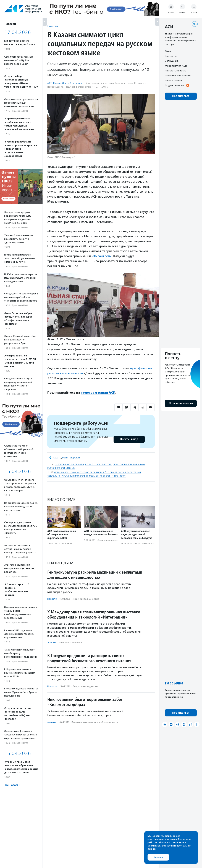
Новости (53, 26)
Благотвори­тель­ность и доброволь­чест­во (109, 83)
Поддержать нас (175, 85)
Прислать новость (175, 71)
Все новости (12, 785)
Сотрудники (172, 61)
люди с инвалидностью (98, 464)
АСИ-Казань (54, 83)
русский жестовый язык (61, 468)
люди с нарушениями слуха (129, 464)
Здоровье (77, 643)
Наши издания (173, 80)
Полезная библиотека (178, 76)
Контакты (171, 56)
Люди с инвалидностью (78, 87)
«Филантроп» (102, 256)
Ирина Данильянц (72, 83)
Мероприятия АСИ (176, 66)
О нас (168, 51)
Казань (57, 458)
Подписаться (181, 96)
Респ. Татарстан (71, 458)
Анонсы (52, 643)
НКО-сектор (67, 543)
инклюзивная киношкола (69, 464)
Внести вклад (129, 439)
